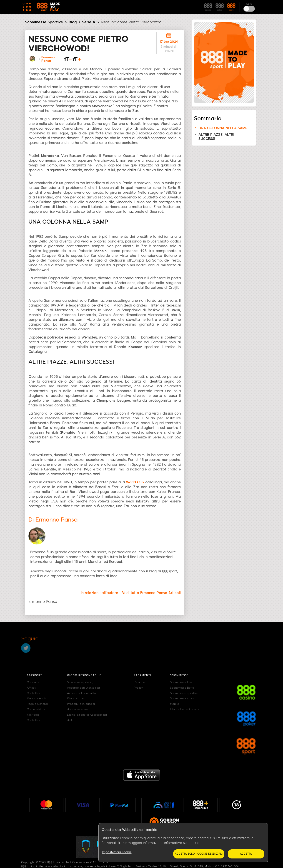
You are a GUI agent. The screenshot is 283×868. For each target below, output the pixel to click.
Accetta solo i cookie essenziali (199, 854)
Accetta (246, 854)
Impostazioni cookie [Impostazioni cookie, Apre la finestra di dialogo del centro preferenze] (117, 852)
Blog (73, 22)
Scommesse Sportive (44, 22)
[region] (183, 843)
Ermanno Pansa (48, 59)
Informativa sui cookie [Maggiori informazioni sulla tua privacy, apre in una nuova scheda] (182, 843)
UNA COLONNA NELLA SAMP (223, 128)
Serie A (89, 22)
